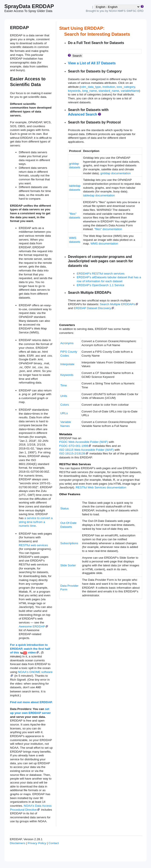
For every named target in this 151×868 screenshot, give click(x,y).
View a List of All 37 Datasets (92, 63)
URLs (64, 413)
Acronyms (67, 343)
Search (77, 56)
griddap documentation (115, 173)
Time (64, 385)
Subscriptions (69, 543)
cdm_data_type (91, 87)
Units (64, 396)
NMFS (122, 11)
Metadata (66, 434)
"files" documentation (108, 229)
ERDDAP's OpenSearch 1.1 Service (101, 285)
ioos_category (126, 87)
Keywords (67, 375)
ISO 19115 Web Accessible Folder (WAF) (86, 450)
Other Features (70, 494)
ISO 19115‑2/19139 (74, 453)
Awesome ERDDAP (34, 626)
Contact (54, 843)
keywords (74, 91)
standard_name (109, 91)
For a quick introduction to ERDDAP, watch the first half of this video (30, 649)
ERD (140, 11)
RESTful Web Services (75, 464)
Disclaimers (17, 843)
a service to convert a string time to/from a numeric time (36, 522)
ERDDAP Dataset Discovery (94, 308)
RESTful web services (33, 545)
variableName (130, 91)
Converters (67, 325)
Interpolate (67, 364)
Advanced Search (83, 114)
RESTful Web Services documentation (101, 487)
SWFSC (132, 11)
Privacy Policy (37, 843)
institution (109, 87)
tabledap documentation (99, 195)
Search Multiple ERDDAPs (119, 304)
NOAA (113, 11)
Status (65, 508)
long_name (89, 91)
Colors (65, 405)
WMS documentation (104, 244)
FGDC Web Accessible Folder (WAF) (84, 442)
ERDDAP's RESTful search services (101, 274)
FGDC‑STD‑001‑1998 (75, 446)
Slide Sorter (68, 565)
